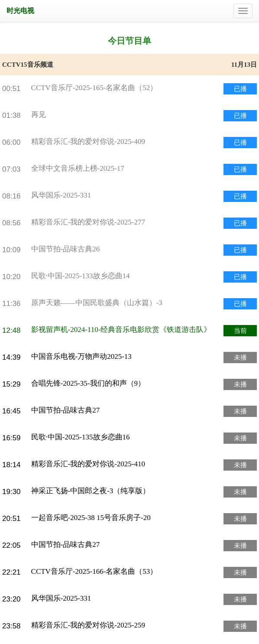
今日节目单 (129, 41)
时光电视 (20, 11)
